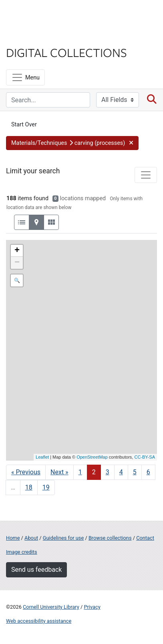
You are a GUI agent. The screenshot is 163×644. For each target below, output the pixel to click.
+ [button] (17, 251)
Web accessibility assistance (39, 621)
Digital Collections (66, 52)
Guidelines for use (63, 538)
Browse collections (110, 538)
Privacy (92, 607)
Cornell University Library (51, 607)
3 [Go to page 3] (108, 472)
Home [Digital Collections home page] (13, 538)
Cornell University (46, 15)
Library (30, 37)
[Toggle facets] (146, 175)
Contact (145, 538)
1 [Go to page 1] (80, 472)
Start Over (24, 125)
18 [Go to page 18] (29, 487)
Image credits (22, 552)
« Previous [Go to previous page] (26, 472)
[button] (72, 143)
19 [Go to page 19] (46, 487)
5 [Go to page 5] (135, 472)
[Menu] (25, 77)
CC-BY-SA (145, 457)
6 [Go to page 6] (148, 472)
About (31, 538)
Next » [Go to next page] (59, 472)
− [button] (17, 263)
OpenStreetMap (92, 457)
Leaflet (42, 457)
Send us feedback (36, 570)
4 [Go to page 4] (121, 472)
